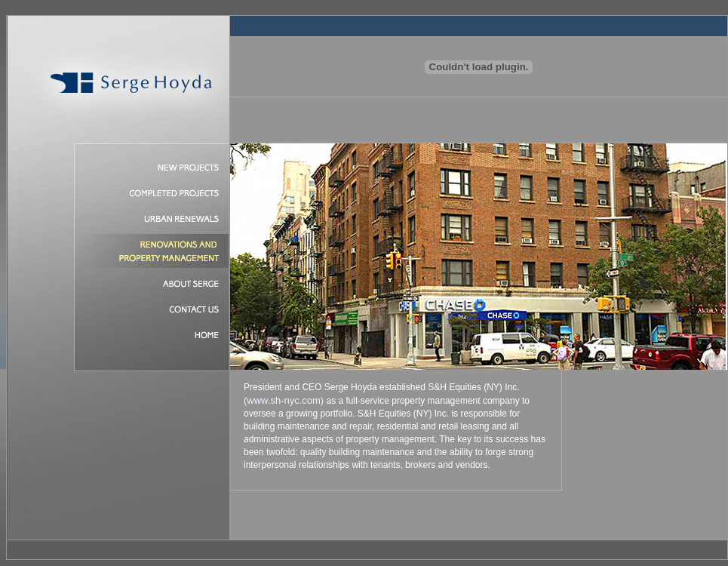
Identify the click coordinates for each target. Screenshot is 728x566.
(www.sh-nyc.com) (284, 400)
